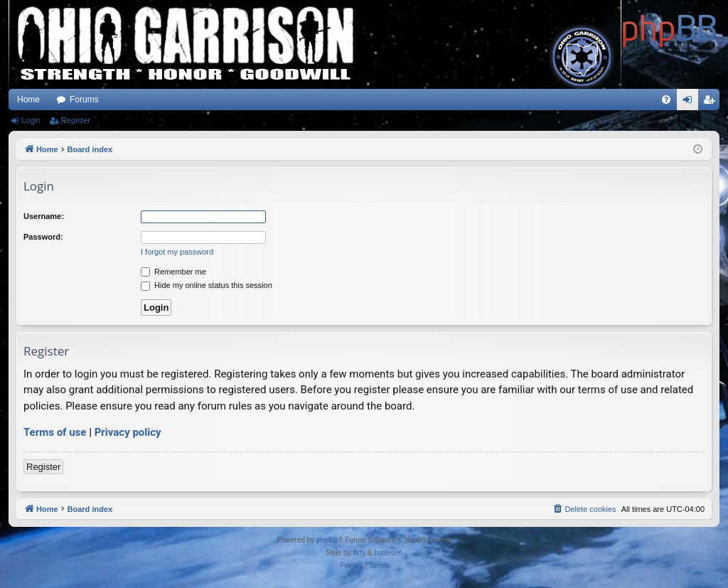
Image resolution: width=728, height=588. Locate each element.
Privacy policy (128, 432)
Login (31, 120)
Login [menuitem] (691, 102)
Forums (84, 100)
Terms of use (55, 432)
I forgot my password (177, 252)
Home (28, 100)
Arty (359, 553)
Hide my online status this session (207, 285)
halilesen (388, 553)
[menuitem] (666, 100)
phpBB (327, 540)
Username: (44, 216)
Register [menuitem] (712, 102)
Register (76, 120)
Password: (43, 237)
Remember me (173, 272)
